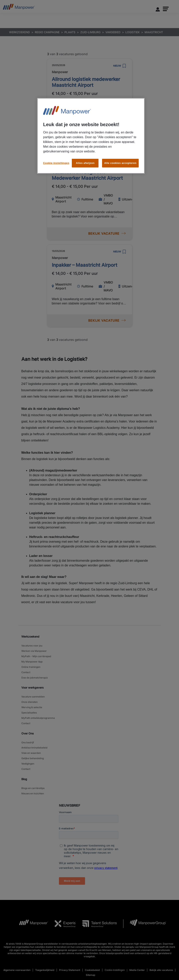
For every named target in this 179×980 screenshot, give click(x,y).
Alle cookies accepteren (120, 163)
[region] (91, 136)
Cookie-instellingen (56, 163)
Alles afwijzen (85, 163)
